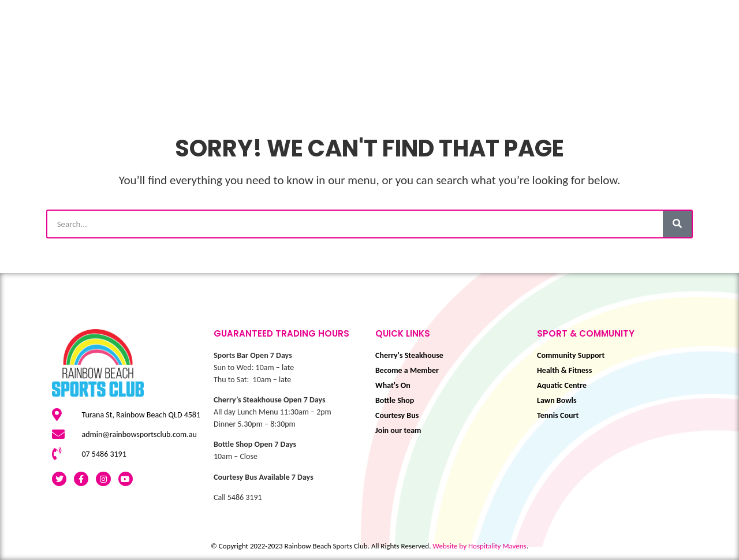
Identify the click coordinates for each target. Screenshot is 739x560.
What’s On (176, 62)
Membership (551, 62)
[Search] (677, 224)
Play (247, 62)
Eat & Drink (459, 62)
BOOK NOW (636, 62)
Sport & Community (341, 62)
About (712, 62)
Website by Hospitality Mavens (479, 546)
